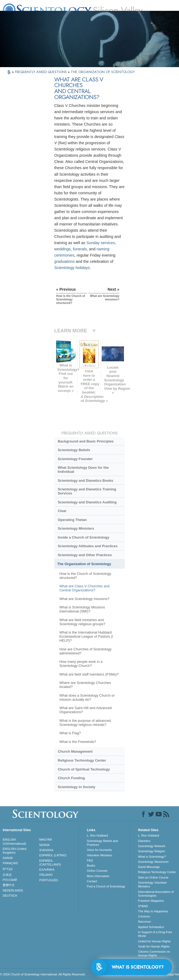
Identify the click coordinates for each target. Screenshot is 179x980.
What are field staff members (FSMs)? (89, 674)
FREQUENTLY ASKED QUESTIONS (41, 72)
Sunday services (101, 243)
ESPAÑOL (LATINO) (53, 855)
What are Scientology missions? (84, 599)
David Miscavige (149, 867)
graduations (64, 261)
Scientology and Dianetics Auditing (87, 502)
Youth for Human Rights (154, 946)
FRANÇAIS (10, 863)
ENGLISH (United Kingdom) (15, 851)
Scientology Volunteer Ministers (152, 884)
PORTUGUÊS (49, 880)
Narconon (145, 922)
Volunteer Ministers (100, 855)
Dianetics (144, 841)
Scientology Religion (152, 851)
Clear (62, 511)
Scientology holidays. (73, 268)
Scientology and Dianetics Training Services (87, 491)
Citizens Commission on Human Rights (154, 953)
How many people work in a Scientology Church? (81, 664)
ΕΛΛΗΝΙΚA (47, 870)
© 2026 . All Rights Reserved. (43, 974)
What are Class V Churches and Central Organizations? (84, 588)
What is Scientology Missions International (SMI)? (82, 609)
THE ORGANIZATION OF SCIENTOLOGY (103, 72)
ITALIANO (46, 875)
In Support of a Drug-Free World (155, 934)
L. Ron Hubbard (97, 835)
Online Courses (97, 871)
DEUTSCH (10, 896)
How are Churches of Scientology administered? (85, 651)
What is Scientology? (152, 857)
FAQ (90, 860)
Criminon (144, 916)
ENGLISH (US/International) (14, 841)
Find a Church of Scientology (106, 886)
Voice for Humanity (99, 850)
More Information (98, 876)
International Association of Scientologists (156, 894)
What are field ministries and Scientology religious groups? (82, 622)
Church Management (75, 751)
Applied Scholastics (151, 927)
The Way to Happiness (153, 911)
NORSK (45, 845)
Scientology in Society (76, 787)
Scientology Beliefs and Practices (102, 843)
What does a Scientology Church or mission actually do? (87, 697)
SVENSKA (46, 850)
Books (91, 866)
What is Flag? (70, 733)
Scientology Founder (75, 459)
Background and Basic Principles (86, 441)
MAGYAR (46, 840)
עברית (8, 869)
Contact (92, 881)
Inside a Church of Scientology (84, 537)
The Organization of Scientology (84, 564)
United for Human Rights (154, 941)
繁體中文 (9, 885)
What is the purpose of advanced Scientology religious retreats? (85, 723)
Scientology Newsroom (153, 862)
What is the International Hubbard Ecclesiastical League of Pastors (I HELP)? (86, 636)
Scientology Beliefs (74, 450)
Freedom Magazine (151, 901)
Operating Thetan (72, 520)
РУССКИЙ (10, 880)
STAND (143, 906)
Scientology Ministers (76, 528)
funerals (80, 249)
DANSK (8, 858)
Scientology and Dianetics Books (85, 481)
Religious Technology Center (82, 760)
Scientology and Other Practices (85, 555)
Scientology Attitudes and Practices (88, 546)
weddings (63, 249)
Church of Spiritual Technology (84, 769)
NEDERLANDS (13, 890)
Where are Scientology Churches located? (85, 685)
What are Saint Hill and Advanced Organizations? (86, 710)
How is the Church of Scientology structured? (85, 576)
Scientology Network (152, 846)
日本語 (7, 875)
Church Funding (71, 778)
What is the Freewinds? (78, 742)
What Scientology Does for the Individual (83, 470)
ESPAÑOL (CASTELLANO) (50, 863)
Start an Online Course (153, 877)
